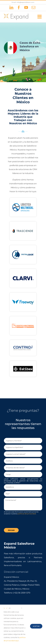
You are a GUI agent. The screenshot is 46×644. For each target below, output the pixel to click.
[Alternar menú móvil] (40, 17)
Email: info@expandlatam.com (23, 2)
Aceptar (36, 626)
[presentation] (23, 522)
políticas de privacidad (27, 514)
